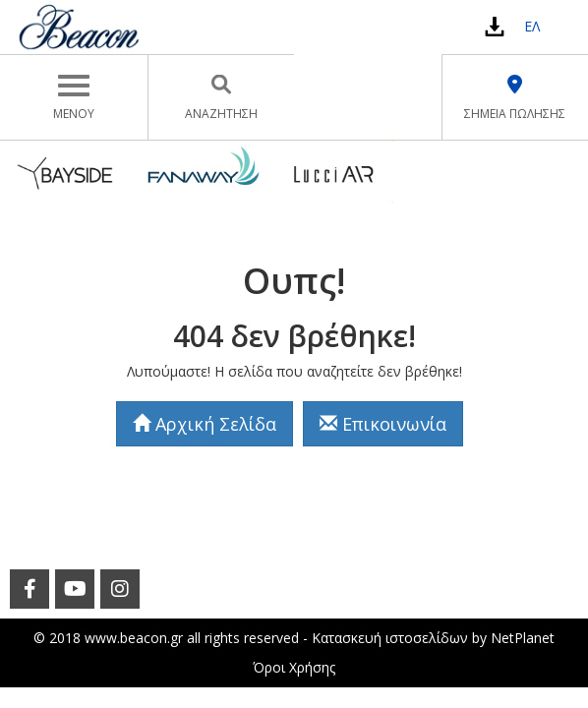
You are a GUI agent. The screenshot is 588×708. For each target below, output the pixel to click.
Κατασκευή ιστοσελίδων (390, 638)
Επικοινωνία (383, 424)
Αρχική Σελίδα (205, 424)
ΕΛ (532, 26)
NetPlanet (523, 638)
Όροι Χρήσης (294, 667)
